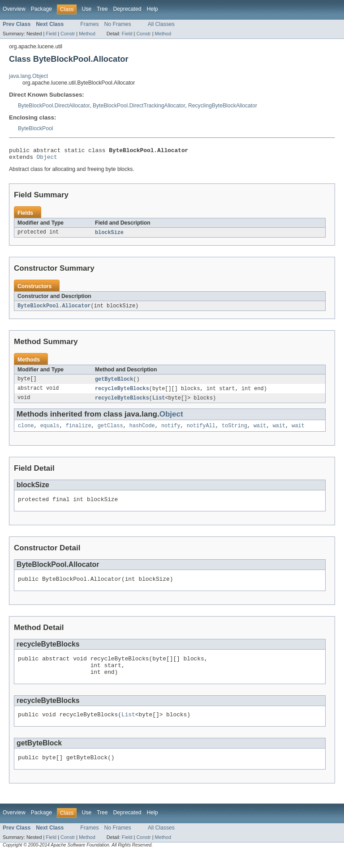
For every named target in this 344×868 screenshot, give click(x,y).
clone (26, 431)
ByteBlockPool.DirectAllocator (54, 106)
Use (86, 9)
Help (152, 9)
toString (234, 431)
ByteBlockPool (35, 128)
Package (41, 9)
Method (87, 34)
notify (171, 431)
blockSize (109, 235)
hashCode (142, 431)
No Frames (118, 24)
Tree (102, 9)
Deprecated (127, 9)
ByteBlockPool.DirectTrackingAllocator (139, 106)
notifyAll (201, 431)
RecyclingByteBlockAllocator (223, 106)
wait (260, 431)
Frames (89, 24)
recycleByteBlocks (122, 393)
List (159, 403)
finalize (79, 431)
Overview (14, 9)
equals (50, 431)
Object (47, 159)
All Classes (161, 24)
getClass (110, 431)
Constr (68, 34)
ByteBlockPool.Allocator (54, 309)
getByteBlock (114, 383)
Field (51, 34)
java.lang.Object (28, 76)
